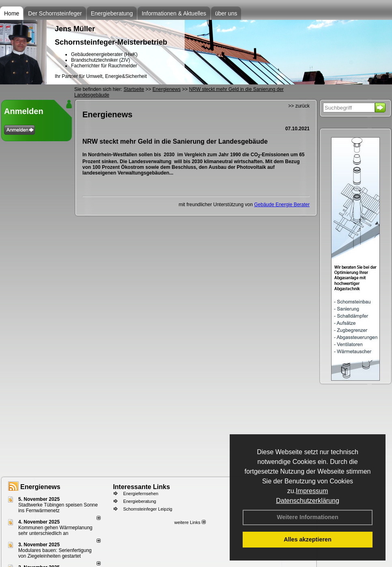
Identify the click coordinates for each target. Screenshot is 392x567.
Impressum (312, 491)
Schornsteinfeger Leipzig (148, 509)
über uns (226, 13)
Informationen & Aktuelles (174, 13)
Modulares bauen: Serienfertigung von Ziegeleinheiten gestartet (55, 553)
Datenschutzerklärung (308, 501)
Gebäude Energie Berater (282, 205)
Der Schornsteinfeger (55, 13)
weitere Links (190, 522)
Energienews (40, 487)
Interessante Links (141, 487)
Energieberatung (112, 13)
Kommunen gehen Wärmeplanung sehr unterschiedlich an (55, 530)
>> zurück (299, 106)
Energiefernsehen (141, 494)
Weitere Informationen (308, 517)
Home (12, 13)
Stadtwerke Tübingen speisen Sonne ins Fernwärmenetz (58, 508)
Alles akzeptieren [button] (308, 539)
